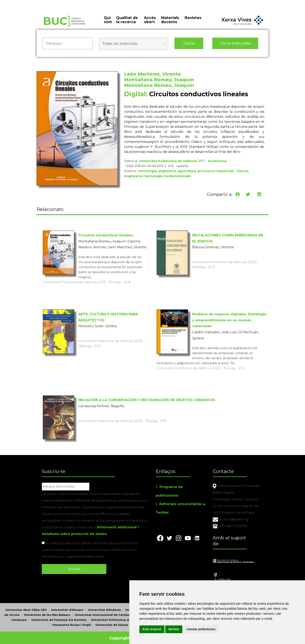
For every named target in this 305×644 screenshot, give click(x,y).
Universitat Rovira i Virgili (72, 622)
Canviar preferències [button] (224, 629)
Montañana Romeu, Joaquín (159, 81)
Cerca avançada (235, 46)
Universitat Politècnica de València (168, 162)
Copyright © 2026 (128, 635)
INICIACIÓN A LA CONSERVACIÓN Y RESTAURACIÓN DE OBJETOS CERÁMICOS (147, 400)
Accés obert (150, 23)
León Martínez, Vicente (152, 75)
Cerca (189, 46)
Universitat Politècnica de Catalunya (119, 617)
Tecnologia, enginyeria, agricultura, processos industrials (186, 172)
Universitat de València (151, 622)
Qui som (108, 23)
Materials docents (170, 23)
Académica (217, 162)
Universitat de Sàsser (112, 622)
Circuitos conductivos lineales (106, 235)
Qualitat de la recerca (127, 23)
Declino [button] (197, 629)
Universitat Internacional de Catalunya (104, 612)
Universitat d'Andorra (104, 607)
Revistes (193, 21)
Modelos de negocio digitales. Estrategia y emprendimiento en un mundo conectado (229, 320)
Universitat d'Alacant (67, 607)
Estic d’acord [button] (175, 629)
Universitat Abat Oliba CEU (26, 607)
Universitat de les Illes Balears (47, 612)
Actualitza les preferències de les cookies (39, 3)
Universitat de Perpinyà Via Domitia (59, 617)
